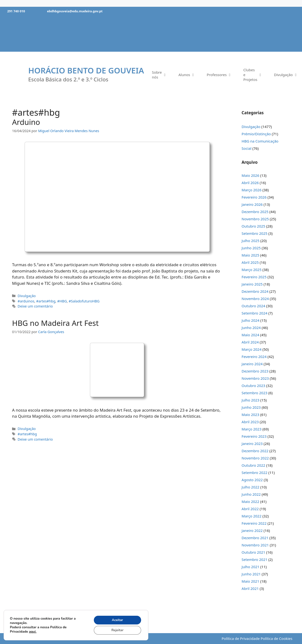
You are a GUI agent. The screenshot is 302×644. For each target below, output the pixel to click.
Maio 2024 (251, 335)
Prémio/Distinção (256, 134)
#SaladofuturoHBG (84, 301)
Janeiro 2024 (252, 364)
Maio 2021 (251, 581)
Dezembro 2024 (255, 291)
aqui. (33, 632)
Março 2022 (252, 516)
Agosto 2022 (252, 480)
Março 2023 (252, 429)
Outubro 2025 (254, 226)
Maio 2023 (251, 415)
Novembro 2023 (255, 378)
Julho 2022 (251, 487)
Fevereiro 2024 (254, 357)
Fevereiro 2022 (254, 523)
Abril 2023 (250, 422)
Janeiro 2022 (252, 530)
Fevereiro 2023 (254, 436)
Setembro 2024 (255, 313)
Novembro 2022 (255, 458)
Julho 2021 (251, 567)
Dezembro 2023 (255, 371)
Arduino (26, 122)
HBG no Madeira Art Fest (55, 323)
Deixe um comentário (35, 306)
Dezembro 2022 (255, 451)
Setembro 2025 (255, 233)
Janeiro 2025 (252, 284)
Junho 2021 (251, 574)
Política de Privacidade (241, 638)
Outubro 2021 (254, 552)
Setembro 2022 (255, 472)
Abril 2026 (250, 183)
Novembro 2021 (255, 545)
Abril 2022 (250, 509)
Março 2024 (252, 349)
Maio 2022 (251, 501)
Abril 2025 (250, 262)
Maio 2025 (251, 255)
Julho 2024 (251, 320)
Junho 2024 (251, 328)
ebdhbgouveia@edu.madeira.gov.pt (75, 11)
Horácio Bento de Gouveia (86, 70)
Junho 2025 (251, 248)
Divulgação (27, 296)
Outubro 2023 (254, 386)
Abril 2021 (250, 588)
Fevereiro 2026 (254, 197)
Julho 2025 (251, 241)
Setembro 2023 (255, 393)
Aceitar (118, 620)
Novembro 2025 (255, 219)
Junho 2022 (251, 494)
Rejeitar (117, 630)
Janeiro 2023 (252, 444)
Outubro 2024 (254, 306)
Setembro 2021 (255, 559)
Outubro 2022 (254, 465)
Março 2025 (252, 270)
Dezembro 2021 (255, 538)
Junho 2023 (251, 407)
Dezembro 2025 (255, 212)
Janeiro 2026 (252, 204)
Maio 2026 (251, 175)
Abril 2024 (250, 342)
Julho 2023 (251, 400)
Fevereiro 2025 (254, 277)
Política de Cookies (277, 638)
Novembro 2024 (255, 299)
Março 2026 (252, 190)
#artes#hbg (46, 301)
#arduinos (26, 301)
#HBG (62, 301)
